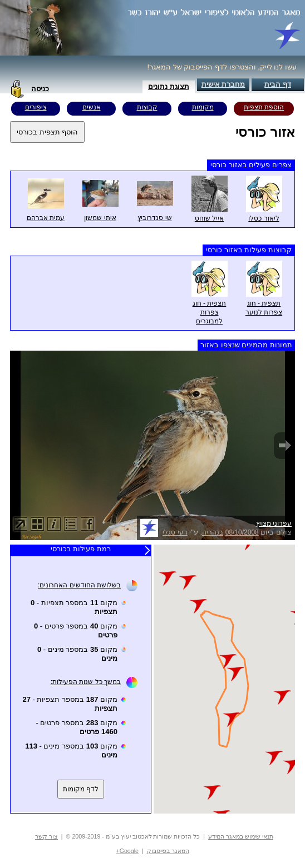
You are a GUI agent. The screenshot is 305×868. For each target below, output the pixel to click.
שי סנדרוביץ (154, 218)
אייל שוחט (209, 218)
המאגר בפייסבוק (168, 851)
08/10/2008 (242, 532)
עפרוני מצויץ (274, 523)
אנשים (92, 107)
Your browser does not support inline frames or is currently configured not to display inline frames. (224, 679)
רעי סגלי (175, 532)
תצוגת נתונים (169, 86)
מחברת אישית (223, 84)
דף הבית (278, 84)
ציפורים (36, 107)
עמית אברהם (46, 218)
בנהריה (213, 532)
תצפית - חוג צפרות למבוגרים (210, 312)
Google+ (127, 851)
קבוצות (147, 107)
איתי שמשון (100, 218)
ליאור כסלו (264, 218)
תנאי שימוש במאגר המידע (241, 836)
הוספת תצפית (264, 107)
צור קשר (46, 836)
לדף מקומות (81, 789)
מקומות (203, 107)
